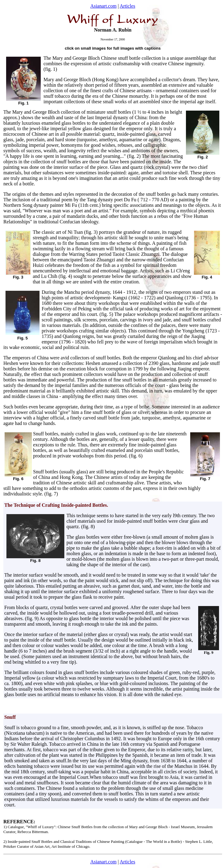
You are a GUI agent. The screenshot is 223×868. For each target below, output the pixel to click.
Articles (128, 6)
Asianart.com (104, 6)
